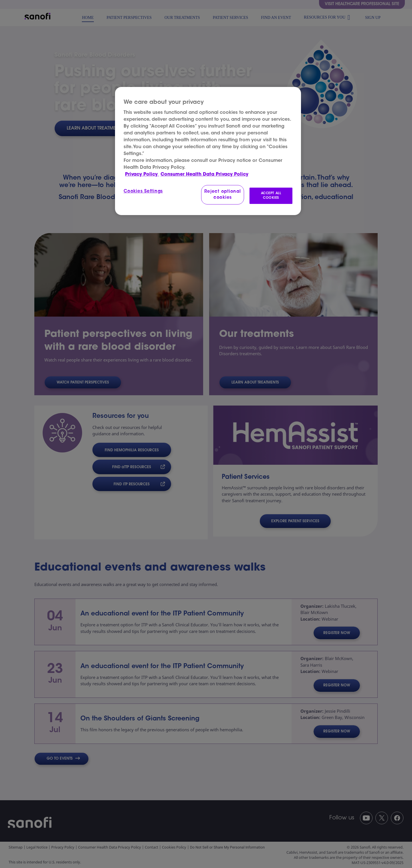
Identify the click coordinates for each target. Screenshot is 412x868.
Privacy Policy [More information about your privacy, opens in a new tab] (142, 174)
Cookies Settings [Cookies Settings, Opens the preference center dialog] (143, 191)
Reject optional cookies (222, 195)
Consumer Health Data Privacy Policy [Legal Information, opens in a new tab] (204, 174)
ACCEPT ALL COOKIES (271, 196)
